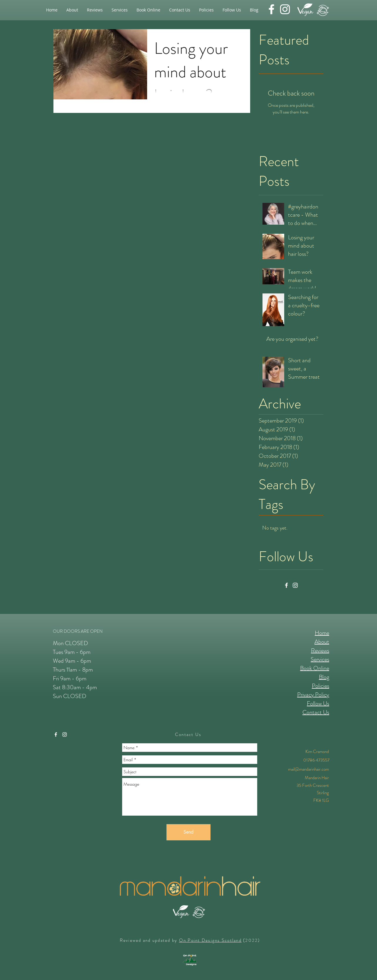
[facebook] (271, 9)
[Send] (188, 832)
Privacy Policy (313, 695)
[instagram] (285, 9)
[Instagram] (295, 585)
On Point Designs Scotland (210, 940)
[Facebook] (286, 585)
